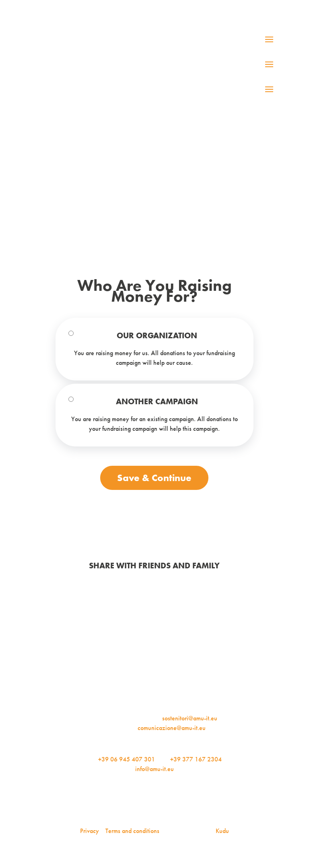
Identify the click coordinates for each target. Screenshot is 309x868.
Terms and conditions (132, 831)
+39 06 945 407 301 (127, 759)
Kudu (222, 831)
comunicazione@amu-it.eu (172, 728)
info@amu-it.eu (154, 769)
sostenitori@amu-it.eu (190, 718)
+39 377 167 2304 (196, 759)
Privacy (90, 831)
